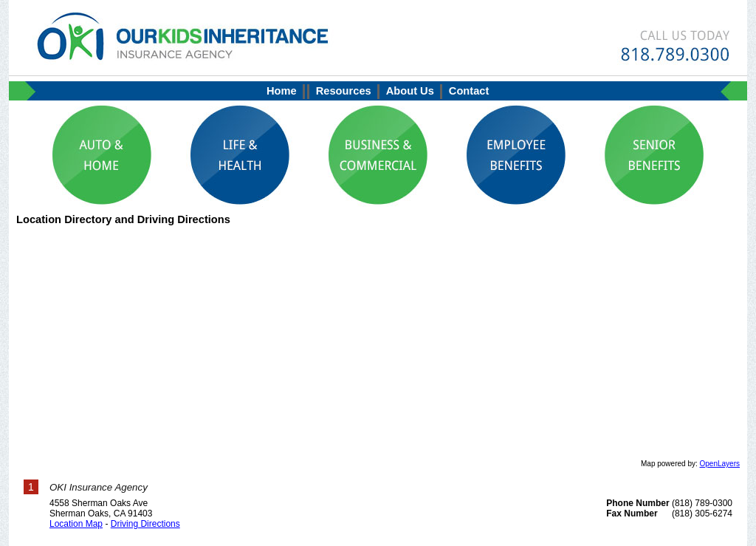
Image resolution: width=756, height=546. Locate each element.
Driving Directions (145, 524)
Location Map (76, 524)
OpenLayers (720, 464)
